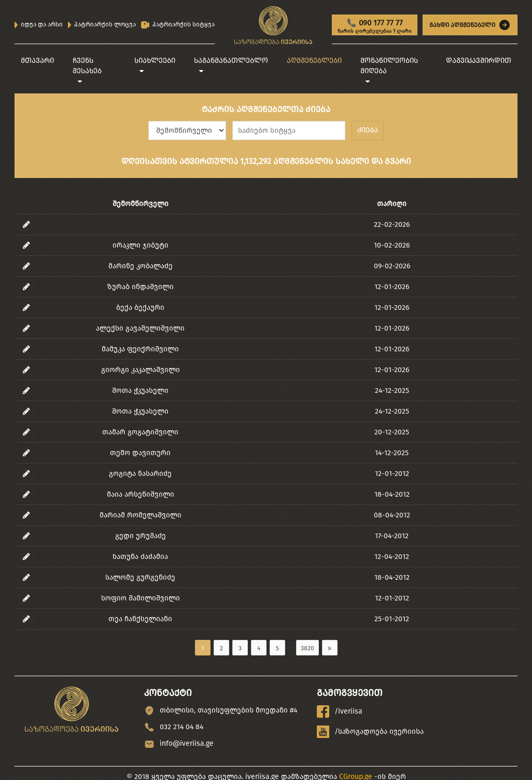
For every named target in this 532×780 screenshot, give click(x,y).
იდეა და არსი (39, 24)
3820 (307, 648)
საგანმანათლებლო (231, 60)
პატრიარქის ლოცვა (102, 24)
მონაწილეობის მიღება (389, 66)
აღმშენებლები (314, 60)
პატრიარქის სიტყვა (178, 25)
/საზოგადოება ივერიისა (370, 732)
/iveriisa (340, 711)
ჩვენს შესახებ (87, 66)
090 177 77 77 (375, 26)
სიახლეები (155, 60)
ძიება (368, 130)
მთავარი (37, 60)
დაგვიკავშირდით (479, 60)
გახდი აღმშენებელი (470, 25)
